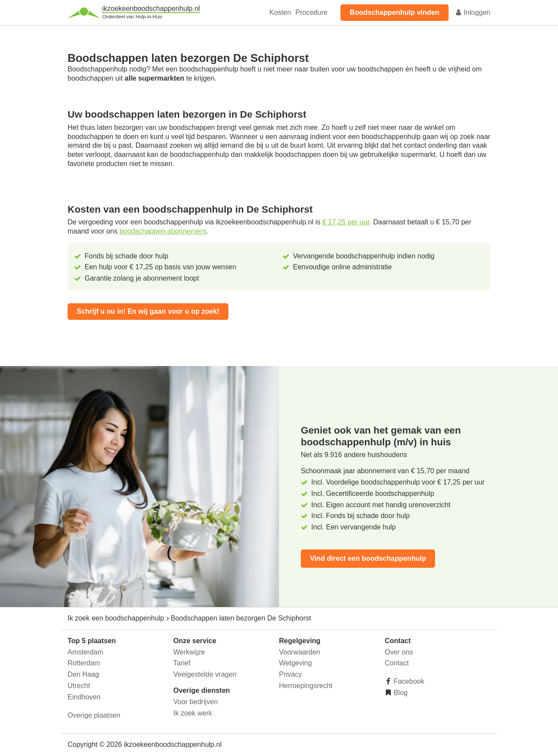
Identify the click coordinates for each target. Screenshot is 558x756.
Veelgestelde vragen (205, 674)
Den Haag (83, 674)
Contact (397, 663)
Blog (400, 693)
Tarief (182, 663)
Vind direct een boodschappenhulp (368, 558)
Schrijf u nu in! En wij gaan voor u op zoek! (148, 311)
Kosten (280, 12)
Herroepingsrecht (306, 686)
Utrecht (79, 686)
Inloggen (473, 12)
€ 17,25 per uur (346, 222)
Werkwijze (189, 652)
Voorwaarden (299, 652)
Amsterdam (85, 652)
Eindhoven (84, 697)
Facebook (408, 681)
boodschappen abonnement (163, 231)
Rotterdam (84, 663)
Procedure (312, 12)
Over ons (399, 652)
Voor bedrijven (196, 702)
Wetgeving (295, 663)
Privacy (290, 674)
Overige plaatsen (94, 715)
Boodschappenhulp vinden (394, 12)
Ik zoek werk (193, 713)
